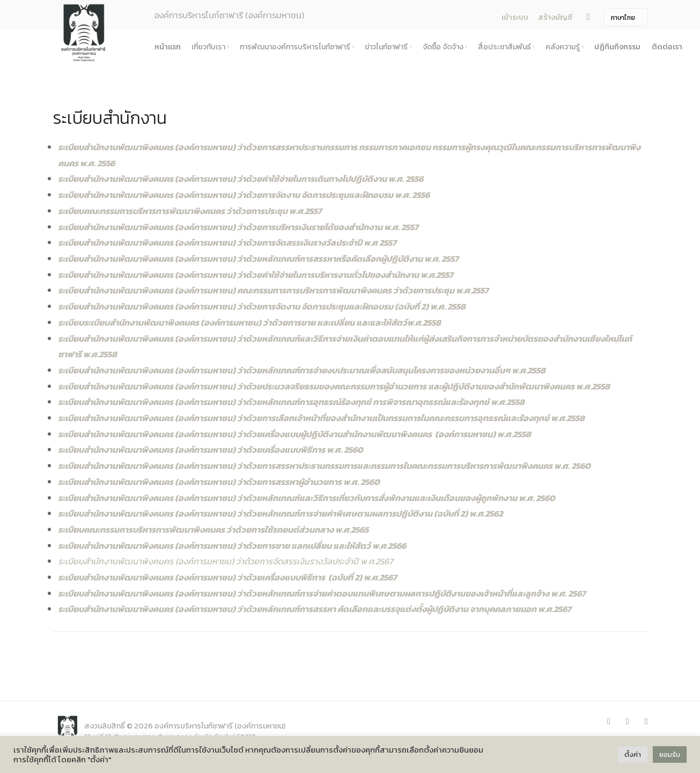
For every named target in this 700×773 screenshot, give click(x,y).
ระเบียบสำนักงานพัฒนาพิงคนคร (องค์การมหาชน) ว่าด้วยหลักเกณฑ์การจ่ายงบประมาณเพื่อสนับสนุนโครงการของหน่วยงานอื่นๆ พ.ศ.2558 (302, 370)
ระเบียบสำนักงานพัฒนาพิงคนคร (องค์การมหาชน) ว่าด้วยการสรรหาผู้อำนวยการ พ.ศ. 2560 (219, 482)
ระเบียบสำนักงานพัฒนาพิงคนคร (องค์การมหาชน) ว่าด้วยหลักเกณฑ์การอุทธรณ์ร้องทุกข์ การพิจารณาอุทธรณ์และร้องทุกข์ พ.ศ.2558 (291, 402)
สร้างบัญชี (555, 17)
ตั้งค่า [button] (633, 754)
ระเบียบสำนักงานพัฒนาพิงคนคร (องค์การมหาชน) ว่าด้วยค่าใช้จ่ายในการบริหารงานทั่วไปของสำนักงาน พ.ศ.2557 (256, 275)
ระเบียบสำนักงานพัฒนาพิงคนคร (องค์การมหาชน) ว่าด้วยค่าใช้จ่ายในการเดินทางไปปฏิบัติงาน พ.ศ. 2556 (241, 179)
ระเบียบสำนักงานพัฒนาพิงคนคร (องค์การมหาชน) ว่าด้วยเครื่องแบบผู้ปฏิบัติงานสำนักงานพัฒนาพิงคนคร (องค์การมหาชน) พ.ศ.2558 (294, 434)
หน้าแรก (168, 47)
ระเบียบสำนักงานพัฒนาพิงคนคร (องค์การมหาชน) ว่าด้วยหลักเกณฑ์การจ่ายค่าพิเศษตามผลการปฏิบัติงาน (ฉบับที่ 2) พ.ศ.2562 (280, 513)
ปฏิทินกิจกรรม (617, 47)
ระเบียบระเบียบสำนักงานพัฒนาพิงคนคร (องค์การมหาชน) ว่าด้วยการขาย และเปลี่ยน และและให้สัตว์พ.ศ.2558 (249, 322)
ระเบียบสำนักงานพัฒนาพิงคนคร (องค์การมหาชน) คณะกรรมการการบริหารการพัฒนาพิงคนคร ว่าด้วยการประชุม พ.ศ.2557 (273, 290)
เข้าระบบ (515, 17)
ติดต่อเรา (667, 47)
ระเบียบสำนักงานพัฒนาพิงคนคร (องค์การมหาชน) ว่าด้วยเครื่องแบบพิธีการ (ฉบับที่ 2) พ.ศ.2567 (227, 577)
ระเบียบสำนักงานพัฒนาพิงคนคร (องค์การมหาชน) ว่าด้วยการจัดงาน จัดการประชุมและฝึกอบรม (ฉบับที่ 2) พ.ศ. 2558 (262, 306)
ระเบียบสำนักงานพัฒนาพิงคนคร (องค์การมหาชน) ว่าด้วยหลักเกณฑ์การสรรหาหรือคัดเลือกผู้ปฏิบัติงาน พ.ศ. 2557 (258, 259)
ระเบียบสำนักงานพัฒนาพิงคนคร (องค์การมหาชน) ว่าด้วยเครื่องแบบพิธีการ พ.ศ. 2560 (211, 450)
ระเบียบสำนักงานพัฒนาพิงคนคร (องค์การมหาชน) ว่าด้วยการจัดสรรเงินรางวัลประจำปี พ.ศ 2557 (227, 242)
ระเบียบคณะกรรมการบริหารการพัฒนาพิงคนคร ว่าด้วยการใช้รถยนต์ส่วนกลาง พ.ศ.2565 (213, 529)
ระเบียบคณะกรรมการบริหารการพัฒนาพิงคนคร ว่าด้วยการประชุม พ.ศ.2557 (190, 211)
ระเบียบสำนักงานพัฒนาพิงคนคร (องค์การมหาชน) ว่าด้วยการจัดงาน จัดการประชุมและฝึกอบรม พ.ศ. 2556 (244, 195)
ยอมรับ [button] (670, 754)
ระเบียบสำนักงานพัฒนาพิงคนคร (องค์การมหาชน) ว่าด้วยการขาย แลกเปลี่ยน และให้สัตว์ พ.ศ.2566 (232, 546)
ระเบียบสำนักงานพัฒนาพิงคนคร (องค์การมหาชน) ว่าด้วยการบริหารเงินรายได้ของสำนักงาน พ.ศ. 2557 (238, 227)
